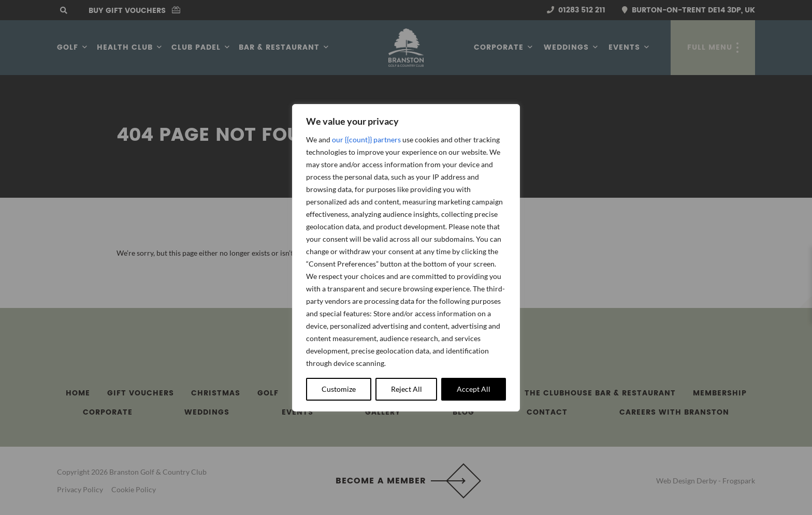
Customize (339, 389)
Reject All (407, 389)
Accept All (474, 389)
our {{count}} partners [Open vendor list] (366, 139)
